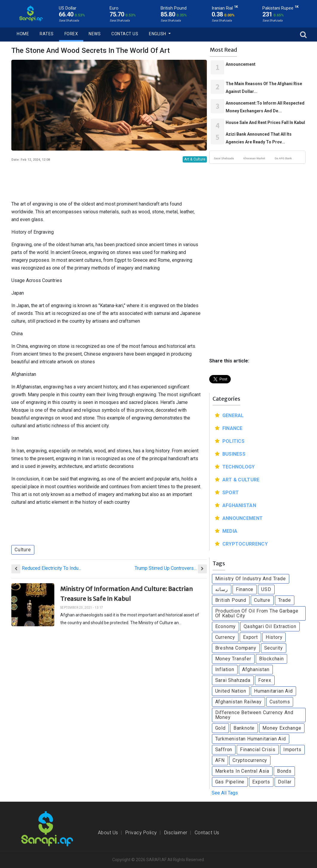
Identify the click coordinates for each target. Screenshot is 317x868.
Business (234, 454)
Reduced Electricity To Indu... (51, 568)
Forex (71, 34)
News (95, 34)
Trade (285, 600)
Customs (280, 702)
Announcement (243, 518)
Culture (23, 550)
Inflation (225, 669)
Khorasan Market (254, 158)
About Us (108, 833)
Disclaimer (176, 833)
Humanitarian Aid (273, 691)
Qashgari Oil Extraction (270, 626)
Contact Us (125, 34)
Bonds (284, 771)
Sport (231, 493)
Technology (239, 467)
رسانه (222, 589)
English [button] (158, 34)
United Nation (231, 691)
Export (250, 637)
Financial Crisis (258, 750)
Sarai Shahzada (224, 158)
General (233, 415)
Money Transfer (233, 659)
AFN (220, 760)
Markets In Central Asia (242, 771)
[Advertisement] (111, 180)
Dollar (285, 782)
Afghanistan (239, 505)
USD (266, 589)
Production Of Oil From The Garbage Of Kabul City (257, 613)
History (274, 637)
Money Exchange (282, 728)
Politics (233, 441)
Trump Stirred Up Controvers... (166, 568)
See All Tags (225, 793)
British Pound (231, 600)
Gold (220, 728)
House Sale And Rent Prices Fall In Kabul (265, 123)
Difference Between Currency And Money (254, 715)
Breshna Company (236, 648)
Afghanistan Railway (238, 702)
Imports (292, 750)
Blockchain (271, 659)
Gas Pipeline (230, 782)
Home (23, 34)
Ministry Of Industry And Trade (251, 579)
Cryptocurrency (245, 544)
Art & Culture (195, 159)
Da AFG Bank (283, 158)
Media (230, 531)
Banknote (244, 728)
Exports (261, 782)
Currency (225, 637)
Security (274, 648)
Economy (226, 626)
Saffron (224, 750)
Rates (47, 34)
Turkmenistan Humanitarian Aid (251, 739)
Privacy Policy (141, 833)
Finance (233, 428)
